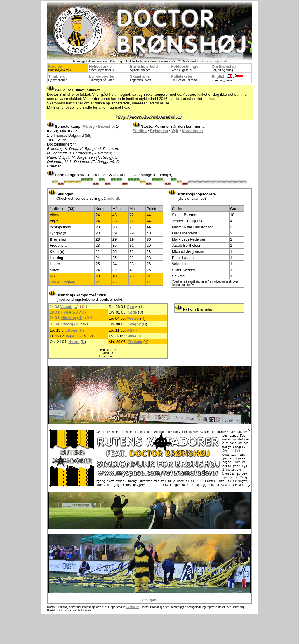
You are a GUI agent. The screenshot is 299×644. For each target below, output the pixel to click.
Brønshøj (106, 126)
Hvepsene (132, 607)
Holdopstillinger (185, 66)
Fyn (131, 307)
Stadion (140, 131)
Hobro (74, 342)
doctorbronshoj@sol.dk (212, 61)
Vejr (175, 131)
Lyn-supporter (102, 76)
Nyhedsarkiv (100, 66)
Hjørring (69, 318)
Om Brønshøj (224, 66)
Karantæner (193, 131)
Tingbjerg (57, 76)
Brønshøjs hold (144, 66)
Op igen (149, 600)
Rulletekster (182, 76)
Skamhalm (139, 76)
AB (129, 330)
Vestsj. (66, 307)
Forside (55, 66)
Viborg (89, 126)
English (219, 77)
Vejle (70, 336)
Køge (132, 312)
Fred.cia (135, 342)
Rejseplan (159, 131)
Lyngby (134, 324)
